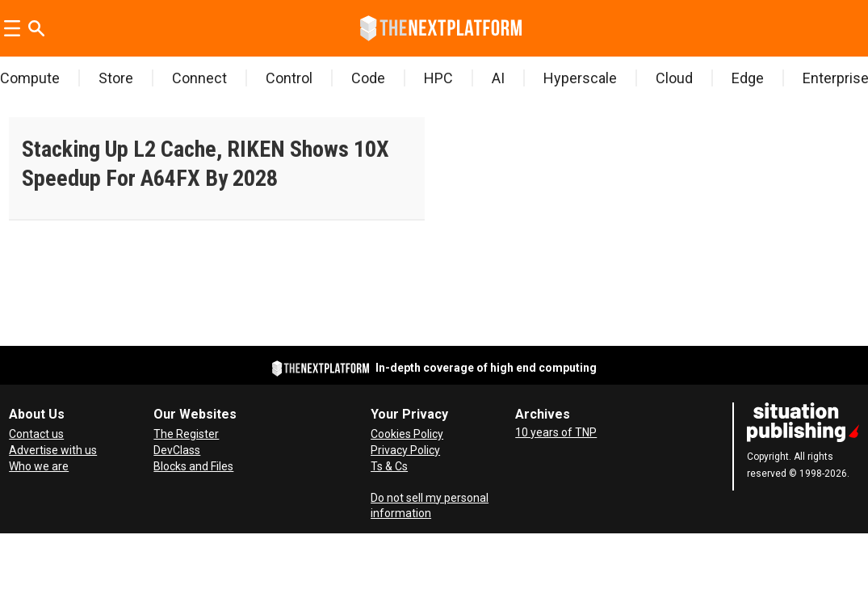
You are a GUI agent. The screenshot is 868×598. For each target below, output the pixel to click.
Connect (199, 78)
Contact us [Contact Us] (36, 434)
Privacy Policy (405, 450)
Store (116, 78)
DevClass (177, 450)
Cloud (674, 78)
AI (498, 78)
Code (368, 78)
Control (289, 78)
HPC (438, 78)
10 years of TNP (556, 432)
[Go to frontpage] (441, 28)
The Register (186, 434)
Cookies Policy (407, 434)
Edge (748, 78)
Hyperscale (580, 78)
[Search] (36, 28)
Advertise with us (53, 450)
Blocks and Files (193, 466)
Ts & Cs (389, 466)
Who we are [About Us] (39, 466)
